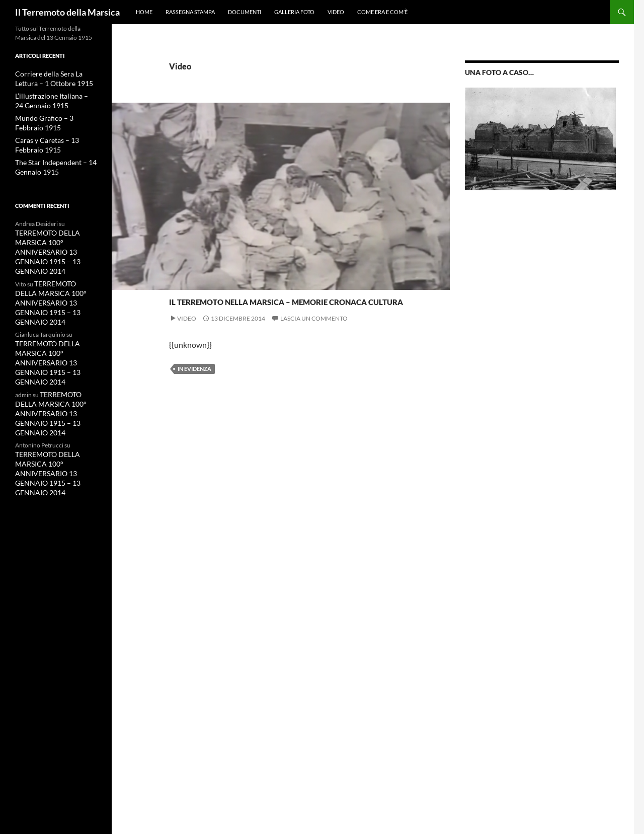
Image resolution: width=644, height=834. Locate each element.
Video (336, 12)
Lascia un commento (314, 355)
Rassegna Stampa (190, 12)
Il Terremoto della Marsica (67, 12)
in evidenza (194, 405)
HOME (144, 12)
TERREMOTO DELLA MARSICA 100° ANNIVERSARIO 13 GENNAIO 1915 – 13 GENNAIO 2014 (43, 246)
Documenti (245, 12)
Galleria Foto (294, 12)
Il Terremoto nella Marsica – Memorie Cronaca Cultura (254, 317)
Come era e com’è (382, 12)
